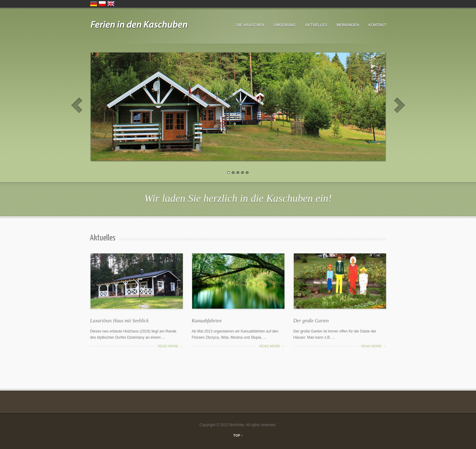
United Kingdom (111, 4)
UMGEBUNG (285, 25)
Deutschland (94, 4)
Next (400, 106)
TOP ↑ (238, 435)
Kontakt (377, 25)
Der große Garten (311, 321)
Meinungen (348, 25)
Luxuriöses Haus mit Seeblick (120, 321)
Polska (102, 4)
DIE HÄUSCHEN (250, 25)
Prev (77, 106)
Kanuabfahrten (207, 321)
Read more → (170, 346)
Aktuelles (316, 25)
